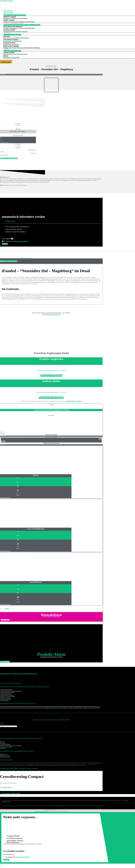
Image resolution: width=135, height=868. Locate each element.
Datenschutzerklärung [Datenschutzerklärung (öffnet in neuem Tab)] (22, 241)
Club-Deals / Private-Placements (7, 697)
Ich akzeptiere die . (17, 241)
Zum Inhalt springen (6, 1)
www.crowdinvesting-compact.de (41, 812)
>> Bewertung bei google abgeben (10, 794)
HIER (2, 185)
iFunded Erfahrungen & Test (51, 315)
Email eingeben (7, 239)
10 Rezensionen (7, 788)
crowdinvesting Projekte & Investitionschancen (11, 691)
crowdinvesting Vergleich (74, 401)
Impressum (3, 743)
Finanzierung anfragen (5, 698)
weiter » (7, 609)
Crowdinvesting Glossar (6, 699)
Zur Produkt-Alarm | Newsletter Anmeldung (19, 674)
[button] (2, 433)
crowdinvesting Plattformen (6, 690)
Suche (2, 723)
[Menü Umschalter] (1, 8)
